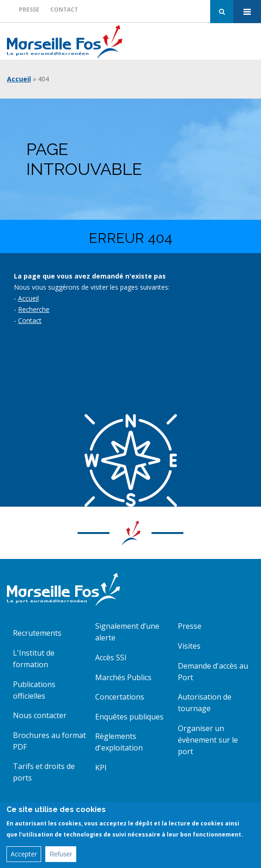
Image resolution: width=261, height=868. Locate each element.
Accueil (19, 79)
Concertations (120, 697)
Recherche (34, 309)
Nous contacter (40, 715)
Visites (189, 646)
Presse (29, 9)
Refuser (61, 857)
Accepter (24, 857)
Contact (64, 9)
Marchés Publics (123, 677)
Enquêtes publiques (129, 717)
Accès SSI (111, 657)
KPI (101, 768)
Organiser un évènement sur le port (208, 740)
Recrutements (37, 633)
